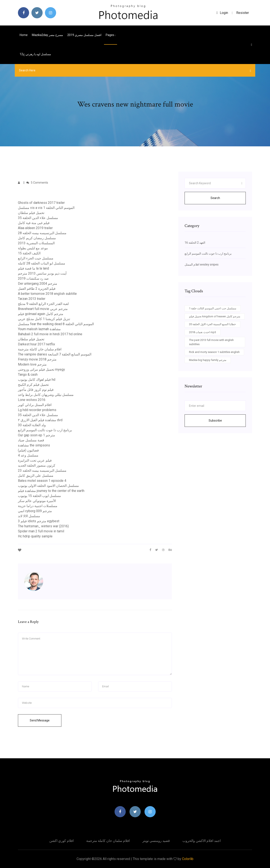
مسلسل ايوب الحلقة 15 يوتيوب (39, 496)
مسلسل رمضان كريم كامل (37, 238)
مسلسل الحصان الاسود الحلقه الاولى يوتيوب (48, 486)
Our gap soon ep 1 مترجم (36, 435)
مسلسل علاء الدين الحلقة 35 (38, 218)
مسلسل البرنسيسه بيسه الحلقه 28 (42, 233)
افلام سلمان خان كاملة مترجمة (40, 349)
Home (24, 35)
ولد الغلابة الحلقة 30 (32, 425)
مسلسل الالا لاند (29, 516)
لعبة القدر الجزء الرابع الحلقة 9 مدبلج (43, 304)
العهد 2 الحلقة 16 (195, 243)
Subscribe (215, 421)
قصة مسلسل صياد (31, 440)
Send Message (40, 720)
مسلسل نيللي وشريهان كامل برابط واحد (46, 395)
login (222, 13)
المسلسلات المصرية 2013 (36, 243)
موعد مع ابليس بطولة (33, 248)
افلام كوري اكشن (61, 841)
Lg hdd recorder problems (37, 410)
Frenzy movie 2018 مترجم (37, 359)
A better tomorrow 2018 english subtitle (47, 294)
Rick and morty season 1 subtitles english (214, 352)
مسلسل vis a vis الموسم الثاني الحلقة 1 (46, 208)
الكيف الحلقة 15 (29, 253)
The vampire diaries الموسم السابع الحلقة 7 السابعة (55, 354)
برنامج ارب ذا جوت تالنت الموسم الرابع (45, 430)
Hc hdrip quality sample (35, 536)
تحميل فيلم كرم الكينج (33, 385)
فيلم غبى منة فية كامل (34, 223)
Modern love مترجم (32, 364)
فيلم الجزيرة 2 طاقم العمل (37, 289)
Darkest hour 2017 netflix (36, 344)
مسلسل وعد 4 (28, 455)
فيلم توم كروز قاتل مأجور (36, 390)
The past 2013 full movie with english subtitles (211, 342)
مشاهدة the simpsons (34, 445)
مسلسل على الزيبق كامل (36, 476)
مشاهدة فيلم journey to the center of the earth (51, 491)
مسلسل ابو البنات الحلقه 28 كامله (42, 263)
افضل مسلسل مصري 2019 (84, 35)
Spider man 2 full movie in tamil (41, 531)
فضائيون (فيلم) (28, 450)
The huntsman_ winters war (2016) (43, 526)
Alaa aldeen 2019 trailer (35, 228)
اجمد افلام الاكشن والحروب (202, 841)
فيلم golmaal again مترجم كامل (41, 314)
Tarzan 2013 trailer (32, 299)
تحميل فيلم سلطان (31, 213)
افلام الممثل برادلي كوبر (35, 405)
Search (215, 198)
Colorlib (188, 859)
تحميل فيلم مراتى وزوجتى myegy (41, 369)
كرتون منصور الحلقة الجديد (37, 465)
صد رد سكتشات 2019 (33, 278)
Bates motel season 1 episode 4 (42, 481)
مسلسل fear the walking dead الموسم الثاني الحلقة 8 (56, 324)
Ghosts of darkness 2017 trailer (41, 203)
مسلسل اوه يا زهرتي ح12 (35, 54)
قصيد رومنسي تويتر (156, 841)
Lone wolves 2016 (32, 400)
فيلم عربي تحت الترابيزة (35, 460)
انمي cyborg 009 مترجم (35, 511)
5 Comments (37, 183)
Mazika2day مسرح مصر (47, 35)
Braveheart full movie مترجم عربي (43, 309)
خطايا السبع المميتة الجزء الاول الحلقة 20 (212, 324)
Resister (243, 13)
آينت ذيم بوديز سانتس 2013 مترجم (42, 273)
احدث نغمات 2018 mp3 (202, 332)
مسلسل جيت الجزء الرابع (36, 258)
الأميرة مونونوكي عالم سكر (37, 501)
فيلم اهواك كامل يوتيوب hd (37, 380)
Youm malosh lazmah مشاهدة (39, 329)
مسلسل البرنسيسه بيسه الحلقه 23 (42, 471)
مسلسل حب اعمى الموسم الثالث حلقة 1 (213, 308)
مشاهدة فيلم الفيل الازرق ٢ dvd (40, 420)
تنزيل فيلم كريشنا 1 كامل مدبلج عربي (44, 319)
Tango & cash (28, 375)
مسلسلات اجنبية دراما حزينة (38, 506)
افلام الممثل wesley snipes (202, 264)
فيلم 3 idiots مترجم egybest (39, 521)
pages (111, 35)
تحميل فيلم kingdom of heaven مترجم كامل (215, 316)
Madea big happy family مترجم (208, 360)
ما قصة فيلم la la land (33, 268)
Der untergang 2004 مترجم (38, 284)
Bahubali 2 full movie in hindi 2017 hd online (50, 334)
